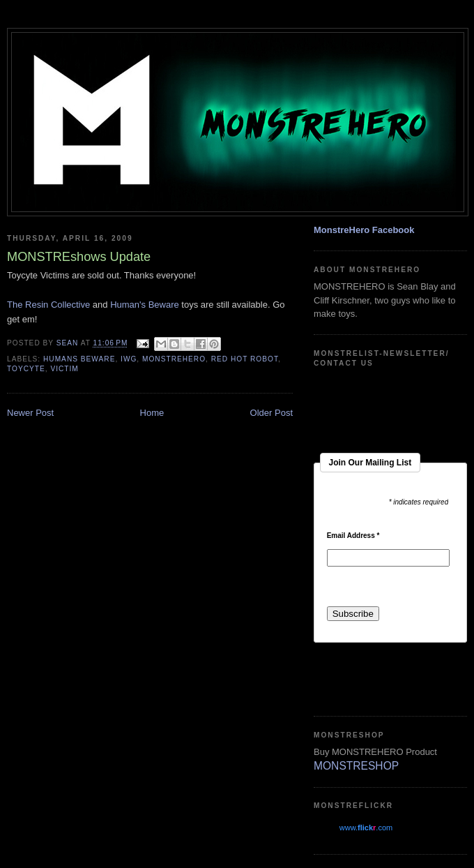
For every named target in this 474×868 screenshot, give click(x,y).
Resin (38, 305)
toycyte (26, 369)
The (16, 305)
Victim (64, 369)
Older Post (272, 413)
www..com (366, 828)
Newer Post (30, 413)
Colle (61, 305)
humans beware (79, 359)
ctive (81, 305)
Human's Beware (145, 305)
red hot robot (245, 359)
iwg (129, 359)
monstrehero (174, 359)
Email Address (353, 536)
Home (152, 413)
